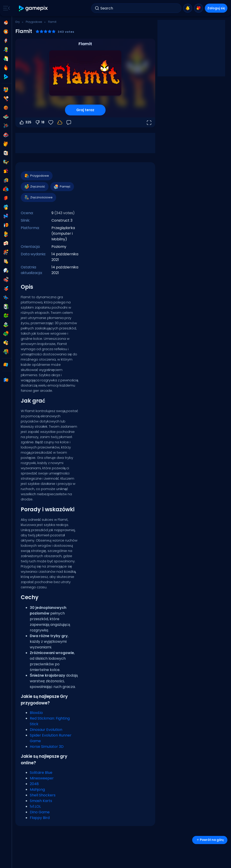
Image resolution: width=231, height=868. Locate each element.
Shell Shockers (43, 795)
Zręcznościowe (38, 197)
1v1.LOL (35, 806)
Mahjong (37, 789)
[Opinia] (69, 122)
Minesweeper (42, 778)
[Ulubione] (51, 122)
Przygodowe (34, 22)
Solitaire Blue (41, 773)
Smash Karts (41, 801)
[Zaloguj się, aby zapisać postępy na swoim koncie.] (60, 122)
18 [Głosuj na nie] (40, 122)
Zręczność (34, 187)
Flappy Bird (40, 818)
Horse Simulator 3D (47, 747)
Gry (18, 22)
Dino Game (40, 812)
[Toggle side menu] (6, 8)
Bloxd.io (36, 713)
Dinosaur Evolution (46, 730)
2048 (34, 784)
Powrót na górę (210, 840)
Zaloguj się (216, 8)
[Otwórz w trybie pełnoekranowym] (149, 122)
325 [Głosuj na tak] (25, 122)
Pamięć (62, 187)
